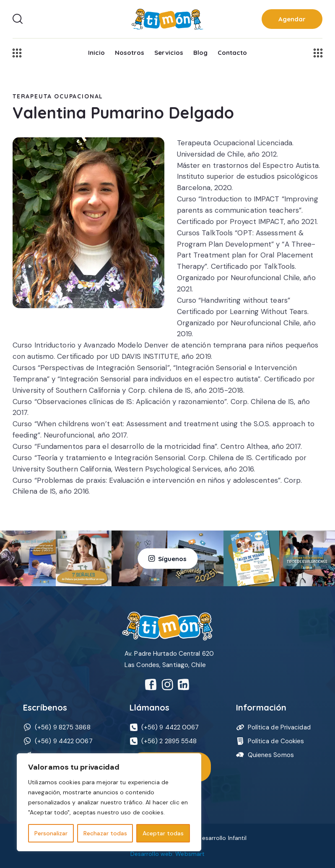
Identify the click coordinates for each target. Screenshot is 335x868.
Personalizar (51, 833)
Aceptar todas (163, 833)
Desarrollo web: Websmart (167, 854)
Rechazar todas (105, 833)
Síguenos (172, 558)
